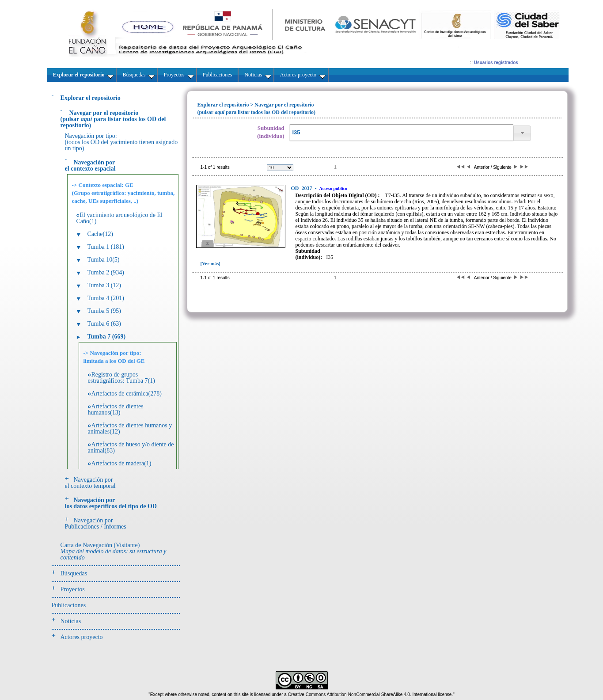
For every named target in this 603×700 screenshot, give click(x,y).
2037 (302, 188)
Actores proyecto (82, 637)
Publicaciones (69, 605)
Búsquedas (74, 573)
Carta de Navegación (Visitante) (114, 551)
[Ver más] (211, 263)
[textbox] (401, 133)
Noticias (71, 621)
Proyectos (73, 589)
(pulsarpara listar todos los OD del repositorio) (113, 119)
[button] (522, 133)
